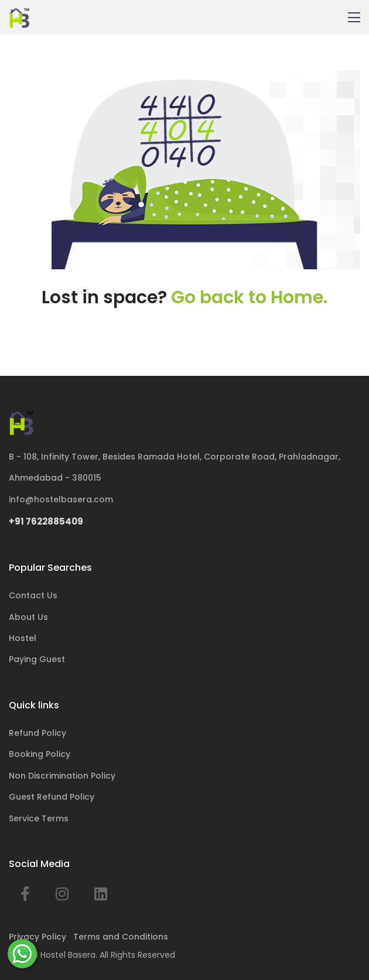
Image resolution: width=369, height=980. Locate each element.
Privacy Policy (37, 937)
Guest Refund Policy (52, 797)
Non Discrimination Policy (62, 776)
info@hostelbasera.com (61, 499)
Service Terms (39, 818)
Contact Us (33, 595)
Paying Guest (37, 659)
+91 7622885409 (46, 521)
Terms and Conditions (121, 937)
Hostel (23, 638)
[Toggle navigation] (354, 18)
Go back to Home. (249, 297)
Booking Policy (40, 754)
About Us (28, 617)
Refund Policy (37, 733)
